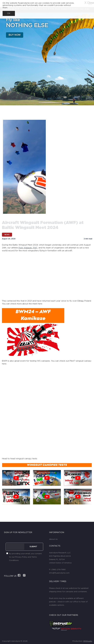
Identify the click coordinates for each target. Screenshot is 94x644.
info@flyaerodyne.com (59, 573)
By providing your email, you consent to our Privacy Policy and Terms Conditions (25, 557)
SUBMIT (33, 546)
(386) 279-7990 (58, 569)
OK (9, 13)
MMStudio (88, 641)
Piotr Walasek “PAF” (28, 248)
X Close (89, 3)
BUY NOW (15, 35)
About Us (53, 539)
